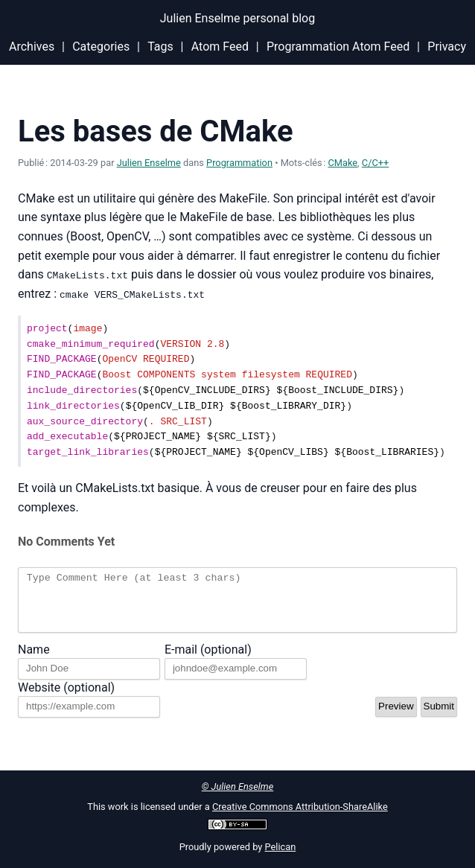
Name (34, 660)
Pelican (281, 847)
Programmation (239, 163)
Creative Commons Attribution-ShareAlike (300, 807)
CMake (343, 163)
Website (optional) (66, 698)
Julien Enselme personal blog (238, 18)
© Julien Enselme (238, 786)
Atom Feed (220, 47)
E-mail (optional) (208, 660)
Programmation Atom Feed (338, 47)
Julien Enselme (149, 163)
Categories (101, 47)
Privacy (447, 47)
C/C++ (375, 163)
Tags (160, 47)
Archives (32, 47)
